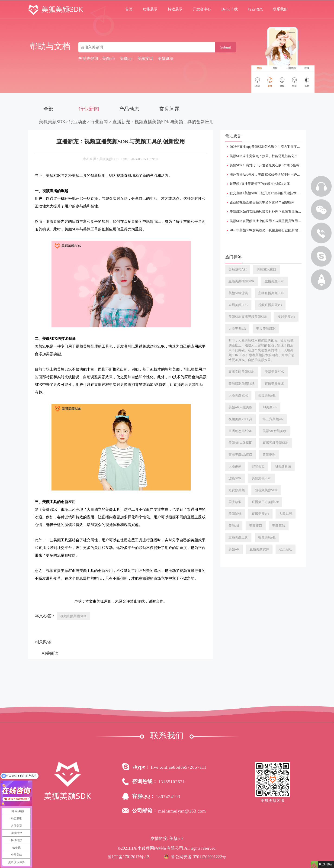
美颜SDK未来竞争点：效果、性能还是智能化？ (264, 156)
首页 (129, 9)
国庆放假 (235, 502)
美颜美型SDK (274, 372)
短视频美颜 (237, 490)
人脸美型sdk (237, 329)
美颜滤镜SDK (261, 478)
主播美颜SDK (274, 281)
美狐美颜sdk (267, 395)
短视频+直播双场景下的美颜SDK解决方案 (260, 184)
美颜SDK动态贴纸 (241, 384)
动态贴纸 (286, 549)
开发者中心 (202, 9)
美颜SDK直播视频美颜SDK (248, 317)
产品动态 (129, 109)
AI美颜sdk (270, 407)
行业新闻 (89, 109)
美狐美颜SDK (52, 122)
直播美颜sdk (260, 514)
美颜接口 (256, 526)
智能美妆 (258, 466)
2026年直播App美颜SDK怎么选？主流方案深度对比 (267, 147)
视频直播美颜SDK (73, 616)
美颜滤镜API (238, 269)
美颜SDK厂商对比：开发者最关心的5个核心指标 (265, 165)
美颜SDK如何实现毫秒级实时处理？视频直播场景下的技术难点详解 (278, 212)
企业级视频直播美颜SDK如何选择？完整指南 (262, 202)
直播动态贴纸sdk (240, 431)
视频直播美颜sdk (270, 305)
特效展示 (175, 9)
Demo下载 (230, 9)
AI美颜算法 (283, 466)
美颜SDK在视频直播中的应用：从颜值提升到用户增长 (269, 221)
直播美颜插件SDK (241, 281)
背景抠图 (269, 455)
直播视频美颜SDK (276, 443)
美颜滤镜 (235, 514)
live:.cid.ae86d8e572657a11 (179, 767)
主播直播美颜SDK (271, 293)
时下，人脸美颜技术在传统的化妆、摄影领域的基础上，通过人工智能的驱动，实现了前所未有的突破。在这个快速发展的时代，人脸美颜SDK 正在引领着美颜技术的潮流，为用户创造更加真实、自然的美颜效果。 (261, 350)
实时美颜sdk (286, 317)
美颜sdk (234, 549)
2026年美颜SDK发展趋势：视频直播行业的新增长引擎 (269, 230)
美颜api (234, 526)
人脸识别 (235, 466)
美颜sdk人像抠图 (240, 443)
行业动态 (255, 9)
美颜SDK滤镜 (238, 293)
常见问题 (170, 109)
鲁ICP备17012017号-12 (128, 857)
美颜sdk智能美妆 (275, 431)
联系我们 (280, 9)
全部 (48, 109)
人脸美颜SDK (238, 395)
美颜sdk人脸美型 (240, 407)
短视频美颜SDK (266, 490)
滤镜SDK (235, 478)
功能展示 (150, 9)
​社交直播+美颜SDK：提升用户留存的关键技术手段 (266, 193)
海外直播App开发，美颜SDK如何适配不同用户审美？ (268, 175)
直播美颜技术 (274, 384)
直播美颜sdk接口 (240, 455)
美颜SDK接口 (267, 269)
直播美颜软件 (259, 549)
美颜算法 (279, 526)
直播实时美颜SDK (241, 372)
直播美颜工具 (238, 537)
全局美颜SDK (238, 305)
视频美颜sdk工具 (240, 419)
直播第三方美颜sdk (265, 502)
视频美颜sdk (267, 537)
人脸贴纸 (286, 514)
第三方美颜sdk (273, 419)
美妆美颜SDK (266, 329)
